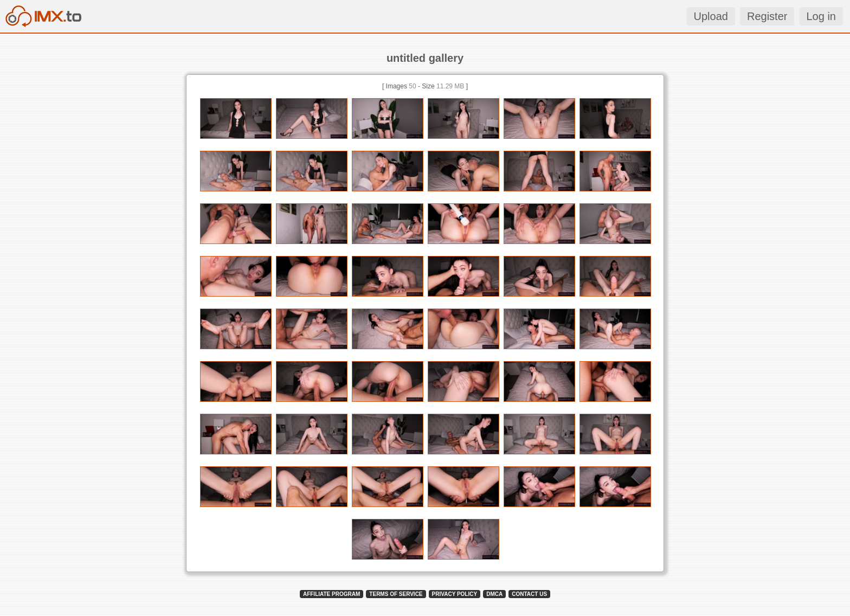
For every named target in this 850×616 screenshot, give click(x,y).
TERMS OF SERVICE (396, 594)
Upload (711, 16)
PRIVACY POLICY (455, 594)
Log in (822, 16)
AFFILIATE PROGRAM (331, 594)
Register (767, 16)
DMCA (494, 594)
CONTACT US (529, 594)
